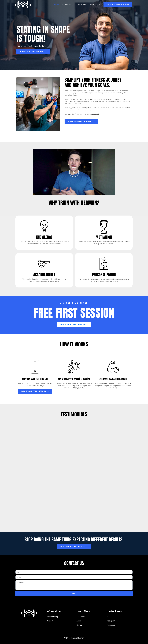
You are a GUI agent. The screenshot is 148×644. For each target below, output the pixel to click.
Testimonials (80, 5)
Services (67, 5)
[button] (74, 172)
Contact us (95, 5)
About (57, 5)
